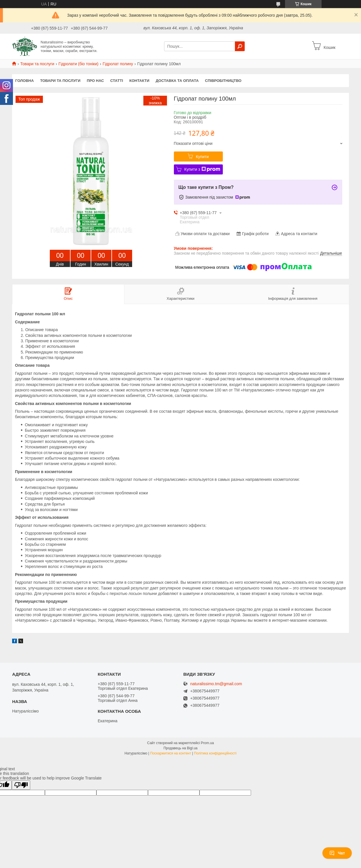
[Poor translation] (21, 785)
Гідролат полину (118, 64)
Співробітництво (223, 81)
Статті (117, 81)
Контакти (139, 81)
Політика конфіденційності (215, 753)
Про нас (95, 81)
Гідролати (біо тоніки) (78, 64)
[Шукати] (240, 46)
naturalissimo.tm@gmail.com (216, 684)
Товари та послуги (37, 64)
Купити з (202, 169)
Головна (24, 81)
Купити (202, 157)
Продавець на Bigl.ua (180, 748)
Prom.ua (207, 743)
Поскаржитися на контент (171, 753)
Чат (337, 853)
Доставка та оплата (177, 81)
